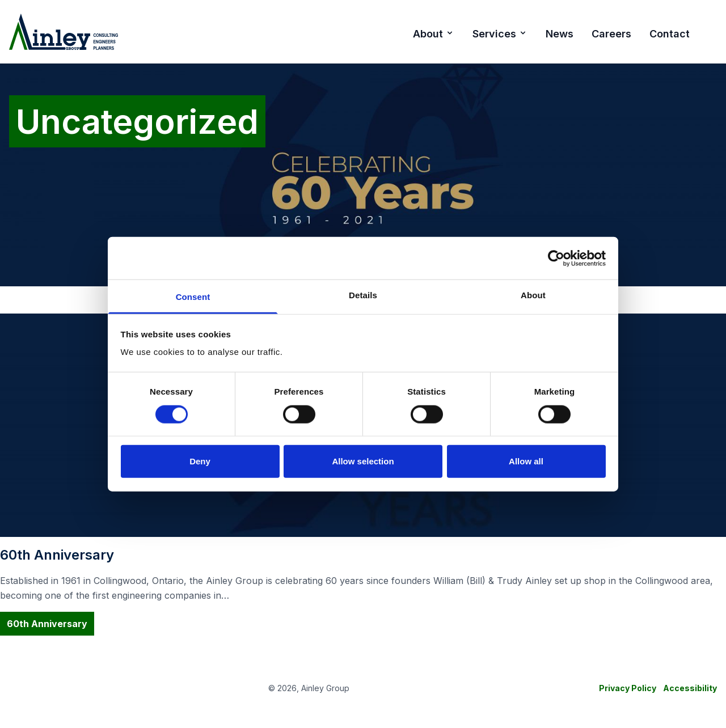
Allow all (526, 461)
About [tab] (533, 295)
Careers (611, 34)
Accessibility (690, 688)
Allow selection (363, 461)
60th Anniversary (47, 624)
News (560, 34)
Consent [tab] (193, 297)
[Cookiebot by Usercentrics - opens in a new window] (556, 258)
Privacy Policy (628, 688)
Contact (670, 34)
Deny (200, 461)
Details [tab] (363, 295)
